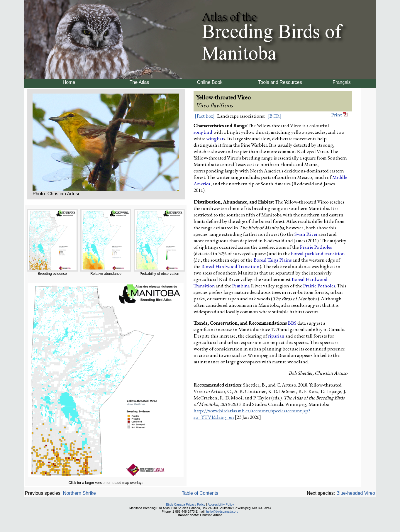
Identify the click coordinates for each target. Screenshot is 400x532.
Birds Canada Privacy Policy (186, 504)
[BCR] (274, 116)
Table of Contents (200, 493)
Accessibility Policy (221, 504)
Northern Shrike (79, 493)
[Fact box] (205, 116)
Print (339, 115)
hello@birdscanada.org (222, 511)
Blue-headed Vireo (356, 493)
